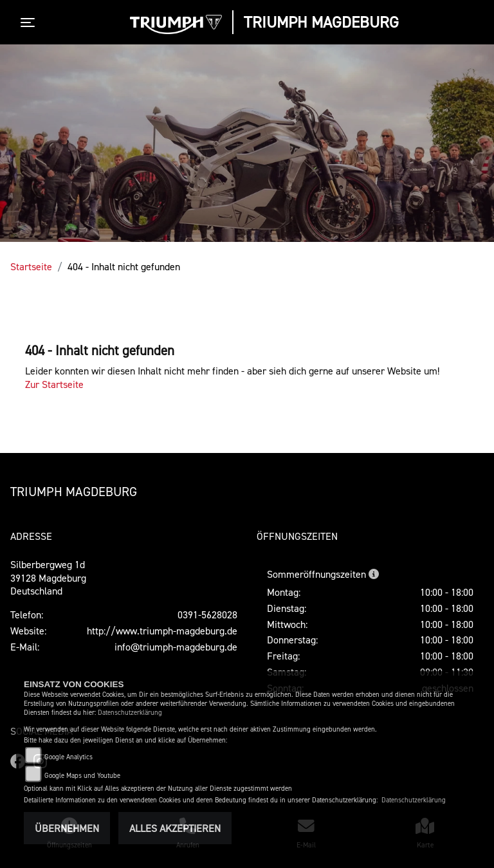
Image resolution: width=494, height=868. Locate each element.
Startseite (31, 266)
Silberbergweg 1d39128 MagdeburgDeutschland (48, 578)
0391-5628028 (207, 614)
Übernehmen (67, 828)
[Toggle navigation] (30, 23)
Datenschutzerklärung (130, 713)
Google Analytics (69, 757)
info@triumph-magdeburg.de (176, 647)
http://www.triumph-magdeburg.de (162, 631)
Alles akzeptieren (175, 828)
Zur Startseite (54, 384)
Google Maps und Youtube (82, 776)
